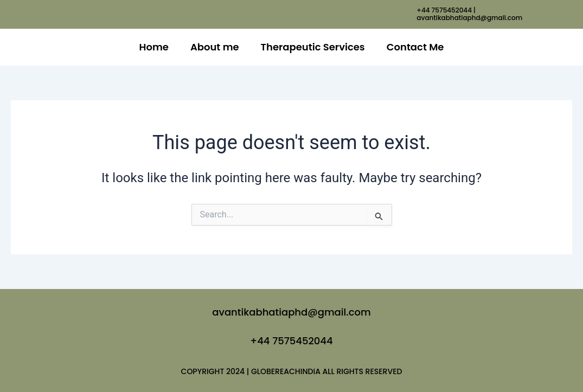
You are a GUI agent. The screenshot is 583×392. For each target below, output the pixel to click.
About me (215, 47)
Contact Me (415, 47)
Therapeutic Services (313, 47)
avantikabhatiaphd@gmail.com (291, 312)
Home (154, 47)
